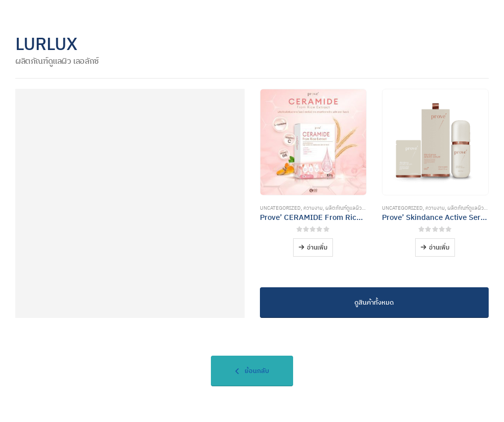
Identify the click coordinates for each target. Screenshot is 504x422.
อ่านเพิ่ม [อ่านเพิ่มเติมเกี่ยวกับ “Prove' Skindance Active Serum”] (439, 247)
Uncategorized (280, 208)
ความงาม (313, 208)
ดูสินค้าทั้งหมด (374, 302)
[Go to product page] (313, 142)
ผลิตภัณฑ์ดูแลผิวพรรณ (350, 208)
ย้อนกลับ (252, 371)
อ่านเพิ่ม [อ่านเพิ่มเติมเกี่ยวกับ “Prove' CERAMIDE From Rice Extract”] (317, 247)
